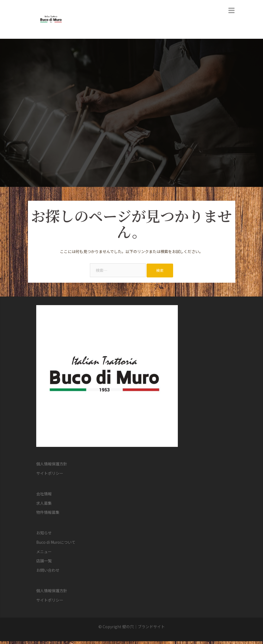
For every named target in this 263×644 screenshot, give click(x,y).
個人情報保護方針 (52, 464)
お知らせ (44, 533)
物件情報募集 (48, 512)
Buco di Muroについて (56, 542)
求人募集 (44, 503)
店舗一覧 (44, 561)
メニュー (44, 552)
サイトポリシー (50, 473)
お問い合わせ (48, 570)
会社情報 (44, 494)
